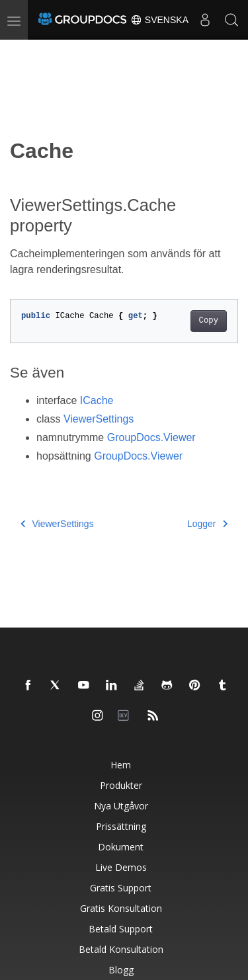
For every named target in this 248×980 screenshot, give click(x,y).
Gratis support (121, 888)
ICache (97, 400)
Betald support (121, 929)
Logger (207, 524)
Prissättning (121, 826)
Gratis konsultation (121, 908)
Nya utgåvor (121, 806)
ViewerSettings (99, 419)
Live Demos (121, 867)
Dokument (121, 847)
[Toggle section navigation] (21, 51)
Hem (121, 765)
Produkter (121, 785)
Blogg (121, 970)
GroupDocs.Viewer (151, 437)
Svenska (159, 20)
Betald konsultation (121, 949)
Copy (209, 321)
